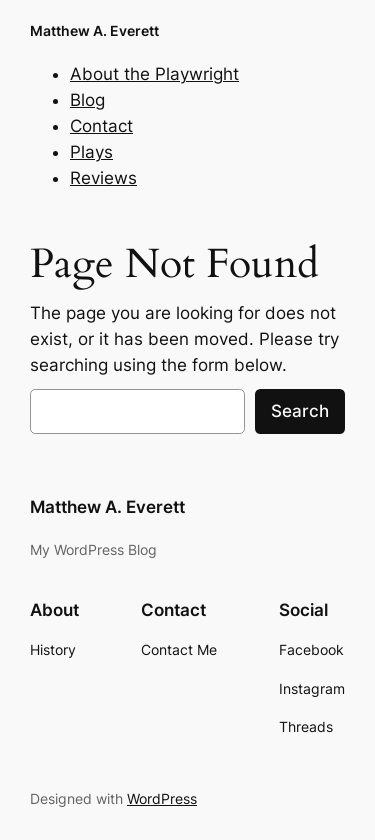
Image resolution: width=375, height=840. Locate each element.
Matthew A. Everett (94, 30)
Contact (101, 126)
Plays (91, 152)
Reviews (103, 178)
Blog (87, 100)
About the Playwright (154, 74)
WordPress (162, 798)
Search (300, 411)
